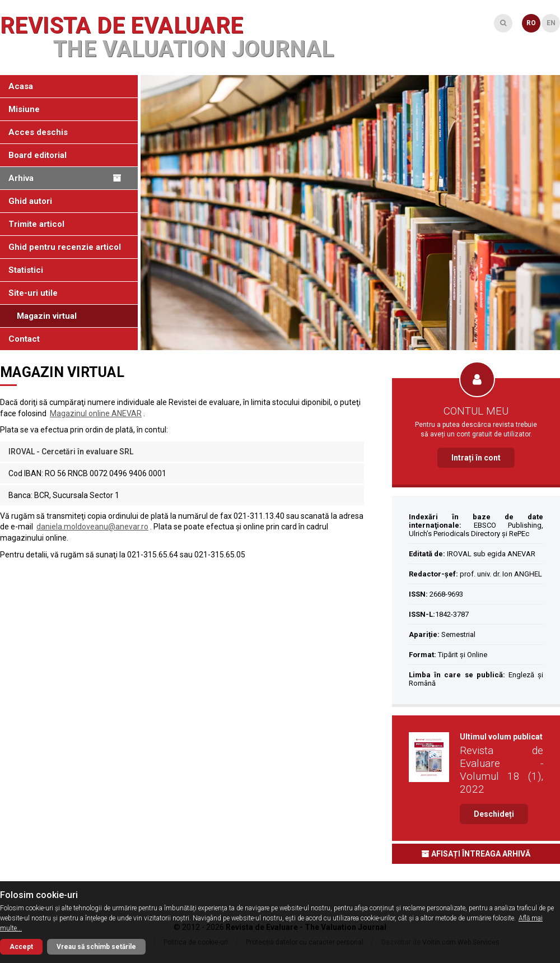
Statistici (26, 270)
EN (551, 23)
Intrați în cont (476, 458)
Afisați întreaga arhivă (476, 854)
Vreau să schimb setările (96, 947)
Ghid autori (30, 201)
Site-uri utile (33, 293)
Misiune (24, 109)
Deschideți (494, 814)
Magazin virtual (47, 316)
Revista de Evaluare (167, 38)
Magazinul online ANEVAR (96, 413)
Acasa (21, 86)
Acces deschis (38, 132)
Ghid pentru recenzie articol (65, 247)
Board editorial (38, 155)
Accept (21, 947)
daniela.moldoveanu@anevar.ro (92, 527)
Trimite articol (36, 224)
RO (531, 23)
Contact (24, 339)
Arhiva (65, 178)
